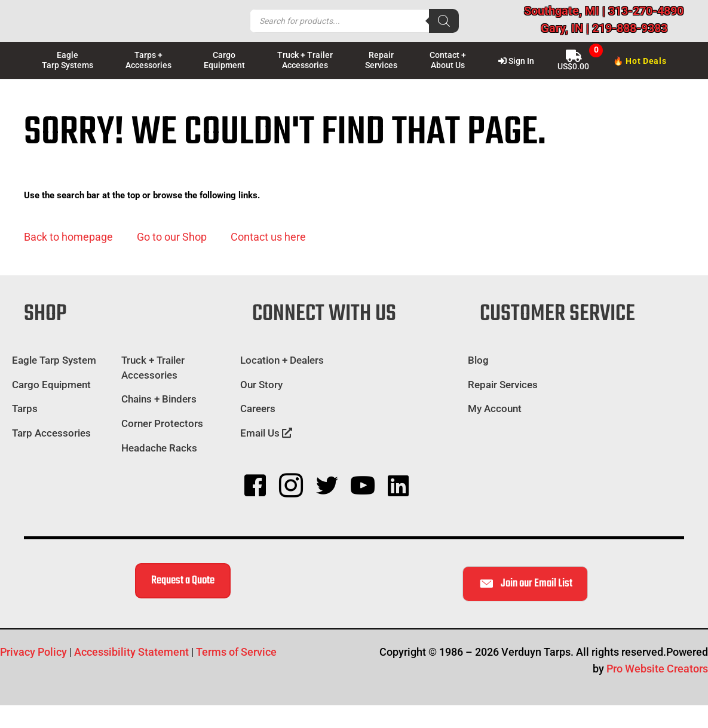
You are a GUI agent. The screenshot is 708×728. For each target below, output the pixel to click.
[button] (68, 237)
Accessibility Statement (131, 652)
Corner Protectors (162, 423)
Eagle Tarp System (54, 360)
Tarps (25, 408)
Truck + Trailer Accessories (153, 368)
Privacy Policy (33, 652)
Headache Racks (159, 448)
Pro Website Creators (657, 669)
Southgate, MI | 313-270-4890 (604, 11)
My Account (495, 408)
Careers (258, 408)
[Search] (444, 21)
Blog (478, 360)
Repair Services (503, 385)
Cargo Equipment (51, 385)
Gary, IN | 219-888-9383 (604, 28)
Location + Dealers (282, 360)
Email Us (266, 433)
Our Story (261, 385)
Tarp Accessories (51, 433)
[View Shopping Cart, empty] (574, 60)
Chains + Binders (159, 399)
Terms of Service (236, 652)
